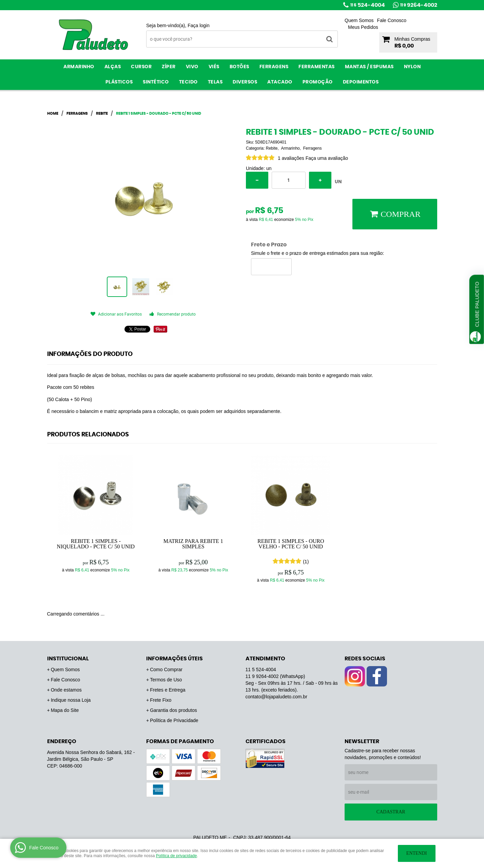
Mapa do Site (65, 710)
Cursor (141, 67)
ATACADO (280, 82)
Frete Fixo (161, 700)
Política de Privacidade (174, 720)
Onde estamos (66, 690)
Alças (113, 67)
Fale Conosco (392, 20)
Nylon (412, 67)
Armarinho (79, 67)
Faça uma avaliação (327, 158)
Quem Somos (359, 20)
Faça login (199, 25)
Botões (239, 67)
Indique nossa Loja (71, 700)
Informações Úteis (175, 659)
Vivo (192, 67)
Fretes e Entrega (168, 690)
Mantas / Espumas (369, 67)
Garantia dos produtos (173, 710)
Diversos (245, 82)
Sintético (156, 82)
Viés (214, 67)
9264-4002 (419, 5)
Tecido (188, 82)
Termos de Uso (166, 680)
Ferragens (274, 67)
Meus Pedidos (363, 27)
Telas (215, 82)
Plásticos (119, 82)
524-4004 (368, 5)
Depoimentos (361, 82)
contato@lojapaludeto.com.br (276, 697)
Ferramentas (317, 67)
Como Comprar (166, 669)
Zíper (169, 67)
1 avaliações (291, 158)
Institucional (68, 659)
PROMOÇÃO (318, 82)
